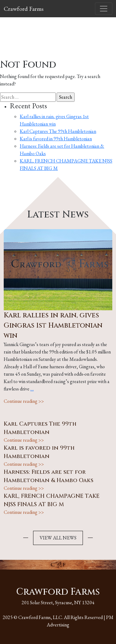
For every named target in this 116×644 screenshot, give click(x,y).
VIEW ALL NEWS (58, 538)
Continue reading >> (24, 401)
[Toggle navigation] (104, 9)
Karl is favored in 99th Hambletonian (56, 139)
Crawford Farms (24, 9)
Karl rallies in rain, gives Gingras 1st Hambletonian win (53, 326)
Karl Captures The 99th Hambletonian (58, 131)
